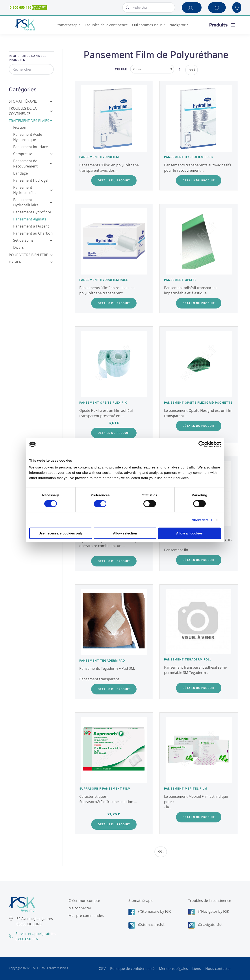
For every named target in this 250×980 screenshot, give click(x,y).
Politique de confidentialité (132, 969)
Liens (197, 969)
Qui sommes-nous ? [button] (149, 25)
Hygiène (31, 262)
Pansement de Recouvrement (33, 164)
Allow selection (125, 533)
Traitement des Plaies (31, 121)
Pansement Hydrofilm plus (188, 157)
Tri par (121, 69)
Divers (19, 247)
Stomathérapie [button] (68, 25)
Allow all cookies (190, 533)
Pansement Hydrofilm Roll (104, 280)
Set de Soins (33, 240)
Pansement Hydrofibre (32, 212)
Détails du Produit (114, 180)
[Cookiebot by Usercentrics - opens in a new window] (202, 444)
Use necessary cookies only (61, 533)
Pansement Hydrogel (31, 180)
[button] (192, 8)
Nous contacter (218, 969)
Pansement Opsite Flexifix (103, 403)
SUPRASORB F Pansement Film (105, 788)
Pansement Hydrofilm (99, 157)
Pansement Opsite (180, 280)
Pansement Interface (31, 147)
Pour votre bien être (31, 255)
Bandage (20, 173)
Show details (202, 520)
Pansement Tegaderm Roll (188, 659)
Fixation (20, 127)
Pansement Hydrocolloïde (33, 190)
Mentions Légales (173, 969)
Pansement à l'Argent (31, 226)
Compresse (33, 154)
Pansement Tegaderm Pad (102, 660)
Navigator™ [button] (179, 25)
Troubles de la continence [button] (106, 25)
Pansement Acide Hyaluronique (28, 137)
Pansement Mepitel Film (186, 788)
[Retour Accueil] (25, 25)
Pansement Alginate (30, 219)
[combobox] (149, 8)
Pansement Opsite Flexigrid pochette (198, 403)
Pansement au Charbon (33, 233)
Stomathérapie (31, 101)
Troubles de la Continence (31, 111)
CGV (102, 969)
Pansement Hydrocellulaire (33, 202)
